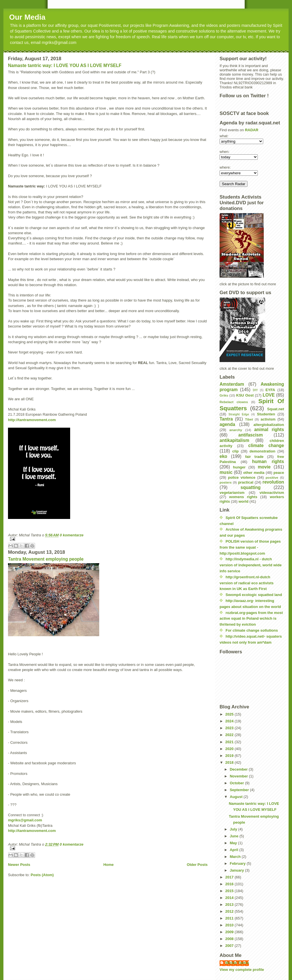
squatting (251, 487)
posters (226, 482)
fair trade (254, 457)
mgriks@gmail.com (25, 820)
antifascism (251, 435)
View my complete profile (242, 970)
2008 (230, 939)
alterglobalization (269, 425)
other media (254, 473)
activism (268, 419)
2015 (230, 891)
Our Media (27, 17)
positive (272, 477)
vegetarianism (232, 493)
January (237, 870)
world (244, 501)
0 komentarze (72, 535)
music (226, 472)
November (239, 776)
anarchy (236, 430)
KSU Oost (245, 395)
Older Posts (197, 865)
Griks (224, 395)
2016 (230, 884)
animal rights (269, 430)
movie (264, 467)
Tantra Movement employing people (46, 559)
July (234, 829)
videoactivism (272, 493)
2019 (230, 756)
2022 (230, 735)
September (240, 790)
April (235, 850)
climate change (266, 445)
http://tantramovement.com (32, 420)
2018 (230, 762)
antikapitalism (234, 440)
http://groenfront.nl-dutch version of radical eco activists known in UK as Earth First (247, 583)
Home (108, 865)
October (237, 783)
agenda (227, 424)
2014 (230, 898)
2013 (230, 905)
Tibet (249, 419)
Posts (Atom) (42, 875)
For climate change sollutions (252, 630)
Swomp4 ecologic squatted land (254, 595)
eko (223, 456)
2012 (230, 911)
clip (236, 451)
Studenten (266, 414)
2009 (230, 932)
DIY (255, 390)
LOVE (269, 395)
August (237, 797)
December (239, 769)
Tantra (226, 419)
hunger (239, 467)
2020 (230, 749)
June (235, 836)
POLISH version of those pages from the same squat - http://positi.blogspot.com (250, 547)
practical (246, 482)
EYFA (270, 390)
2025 (230, 714)
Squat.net (276, 409)
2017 (230, 877)
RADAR (252, 130)
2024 (230, 721)
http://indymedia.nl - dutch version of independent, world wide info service (251, 565)
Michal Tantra (237, 963)
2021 (230, 742)
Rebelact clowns (234, 402)
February (238, 863)
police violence (242, 477)
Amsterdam (232, 384)
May (234, 843)
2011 (230, 918)
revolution (273, 482)
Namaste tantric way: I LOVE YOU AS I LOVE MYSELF (65, 65)
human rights (268, 461)
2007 (230, 946)
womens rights (243, 497)
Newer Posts (19, 865)
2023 (230, 728)
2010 (230, 925)
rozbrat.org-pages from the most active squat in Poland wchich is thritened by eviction (251, 619)
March (236, 857)
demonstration (262, 451)
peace (279, 473)
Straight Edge (239, 414)
